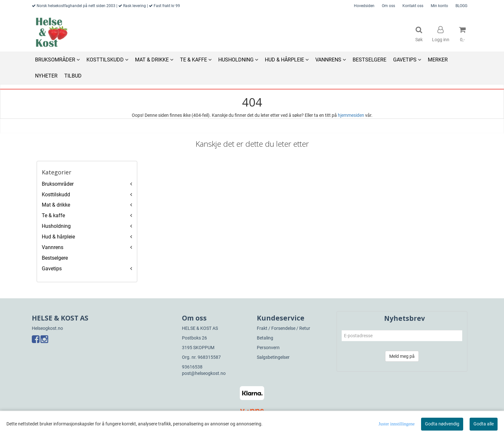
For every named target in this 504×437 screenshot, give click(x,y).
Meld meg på (402, 356)
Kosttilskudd (56, 195)
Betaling (265, 338)
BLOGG (461, 6)
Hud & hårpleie (58, 237)
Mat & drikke (56, 205)
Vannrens (53, 247)
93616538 (192, 367)
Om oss (388, 6)
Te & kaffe (53, 215)
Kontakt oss (413, 6)
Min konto (439, 6)
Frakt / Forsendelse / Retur (283, 328)
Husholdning (56, 226)
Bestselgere (55, 258)
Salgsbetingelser (273, 357)
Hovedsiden (364, 6)
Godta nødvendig (442, 424)
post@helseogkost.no (204, 373)
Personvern (268, 348)
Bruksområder (58, 184)
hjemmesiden (351, 115)
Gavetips (52, 269)
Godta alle (484, 424)
